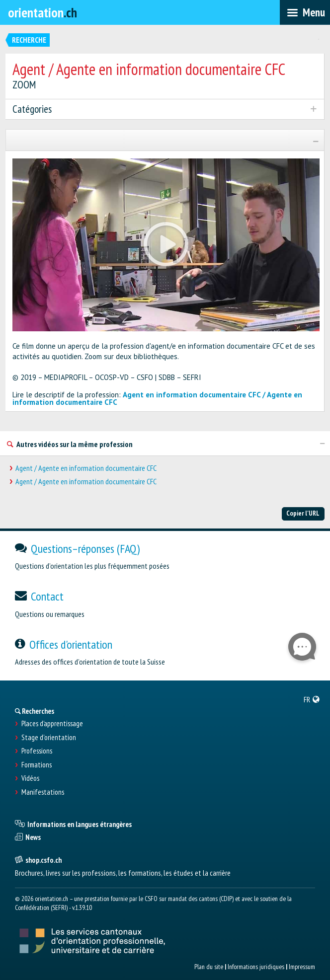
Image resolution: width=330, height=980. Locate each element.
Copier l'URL (303, 513)
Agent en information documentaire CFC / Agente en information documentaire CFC (157, 398)
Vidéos (30, 778)
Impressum (302, 967)
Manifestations (43, 792)
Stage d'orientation (49, 738)
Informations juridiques (256, 967)
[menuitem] (312, 699)
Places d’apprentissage (52, 724)
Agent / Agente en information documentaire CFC (86, 468)
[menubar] (305, 12)
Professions (37, 751)
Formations (37, 765)
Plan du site (209, 967)
